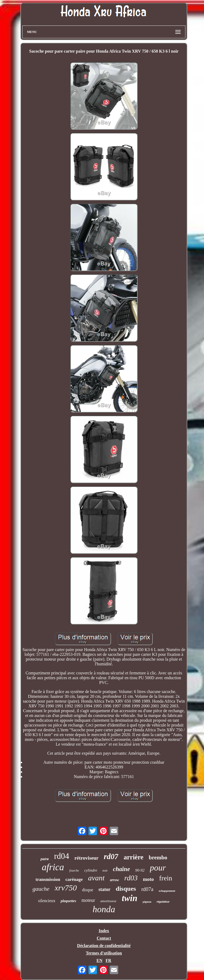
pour (158, 868)
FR (108, 960)
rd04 (61, 856)
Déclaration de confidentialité (104, 946)
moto (148, 879)
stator (105, 889)
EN (99, 960)
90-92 (140, 870)
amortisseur (109, 901)
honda (104, 909)
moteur (88, 900)
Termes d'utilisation (104, 953)
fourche (74, 871)
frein (166, 878)
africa (53, 867)
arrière (133, 857)
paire (44, 859)
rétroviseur (86, 858)
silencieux (47, 901)
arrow (114, 880)
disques (126, 889)
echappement (167, 891)
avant (96, 878)
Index (104, 931)
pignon (147, 902)
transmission (48, 879)
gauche (41, 889)
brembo (158, 857)
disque (88, 890)
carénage (74, 879)
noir (105, 871)
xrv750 (66, 888)
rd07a (147, 889)
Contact (104, 938)
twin (129, 898)
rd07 (111, 856)
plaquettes (68, 901)
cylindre (91, 870)
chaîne (121, 869)
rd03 (131, 878)
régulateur (163, 902)
